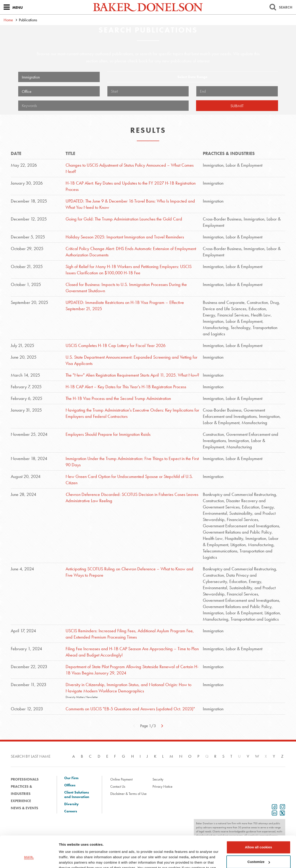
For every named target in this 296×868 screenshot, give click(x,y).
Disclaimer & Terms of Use (128, 794)
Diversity (71, 804)
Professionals (25, 779)
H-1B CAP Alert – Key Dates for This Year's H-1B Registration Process (126, 387)
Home (8, 20)
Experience (21, 801)
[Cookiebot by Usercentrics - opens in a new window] (29, 859)
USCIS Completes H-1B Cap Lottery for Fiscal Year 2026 (116, 345)
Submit (237, 106)
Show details (69, 859)
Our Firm (71, 778)
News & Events (24, 808)
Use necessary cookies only (258, 850)
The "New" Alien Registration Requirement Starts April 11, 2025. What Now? (132, 375)
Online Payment (121, 779)
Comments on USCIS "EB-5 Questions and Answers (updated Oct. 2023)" (130, 709)
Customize (259, 835)
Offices (70, 785)
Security (158, 779)
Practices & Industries (21, 790)
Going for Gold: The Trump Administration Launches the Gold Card (124, 219)
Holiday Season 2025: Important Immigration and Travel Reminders (125, 237)
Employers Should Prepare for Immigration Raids (108, 434)
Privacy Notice (162, 786)
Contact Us (118, 786)
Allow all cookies (259, 821)
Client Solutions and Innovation (77, 795)
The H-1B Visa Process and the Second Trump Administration (118, 398)
